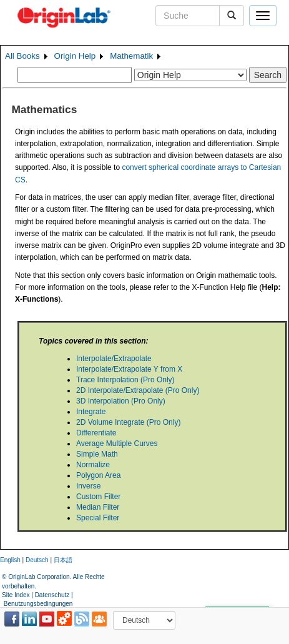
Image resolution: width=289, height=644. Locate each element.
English (10, 560)
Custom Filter (98, 497)
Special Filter (98, 518)
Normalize (93, 465)
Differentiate (96, 433)
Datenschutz (52, 595)
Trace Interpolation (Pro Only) (125, 380)
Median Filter (98, 507)
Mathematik (131, 56)
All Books (22, 56)
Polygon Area (98, 475)
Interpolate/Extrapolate (114, 359)
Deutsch (37, 560)
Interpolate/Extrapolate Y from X (129, 369)
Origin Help (75, 56)
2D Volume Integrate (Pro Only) (128, 422)
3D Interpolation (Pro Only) (121, 401)
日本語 (63, 560)
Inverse (88, 486)
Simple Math (97, 454)
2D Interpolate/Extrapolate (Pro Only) (138, 390)
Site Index (16, 595)
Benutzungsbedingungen (38, 604)
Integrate (91, 412)
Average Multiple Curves (117, 443)
